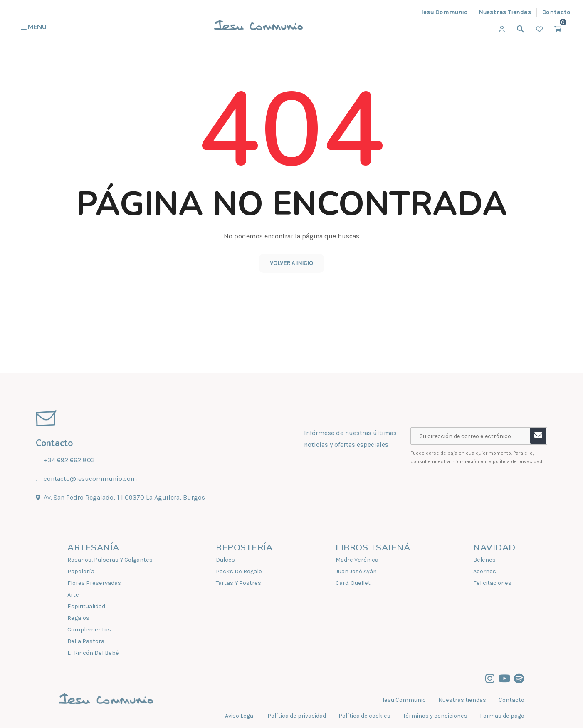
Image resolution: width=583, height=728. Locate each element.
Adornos (485, 571)
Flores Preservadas (94, 583)
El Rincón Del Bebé (93, 653)
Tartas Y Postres (238, 583)
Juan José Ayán (356, 571)
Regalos (78, 618)
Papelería (81, 571)
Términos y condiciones (435, 716)
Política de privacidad (297, 716)
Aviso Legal (240, 716)
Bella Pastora (86, 641)
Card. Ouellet (353, 583)
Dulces (225, 560)
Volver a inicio (291, 263)
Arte (73, 595)
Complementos (89, 630)
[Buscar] (521, 29)
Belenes (484, 560)
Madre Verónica (357, 560)
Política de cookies (364, 716)
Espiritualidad (86, 606)
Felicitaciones (492, 583)
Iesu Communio (404, 700)
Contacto (511, 700)
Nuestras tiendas (462, 700)
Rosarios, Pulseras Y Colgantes (110, 560)
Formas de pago (502, 716)
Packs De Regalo (239, 571)
